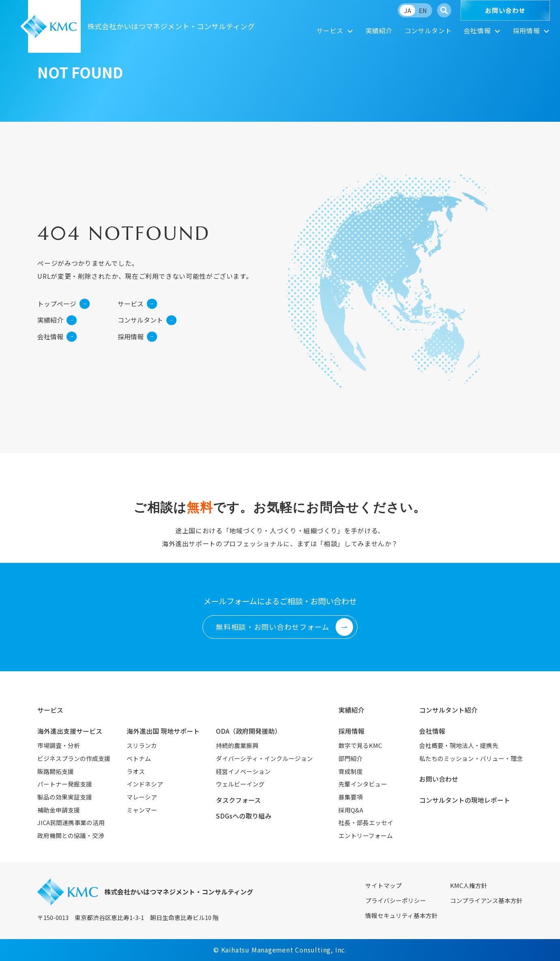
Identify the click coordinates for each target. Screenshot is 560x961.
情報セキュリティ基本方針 (402, 915)
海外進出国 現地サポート (163, 731)
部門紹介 (351, 758)
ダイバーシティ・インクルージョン (264, 758)
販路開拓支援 (56, 771)
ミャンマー (142, 810)
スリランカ (142, 745)
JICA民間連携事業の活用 (71, 822)
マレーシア (142, 797)
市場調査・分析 (59, 745)
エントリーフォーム (366, 835)
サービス (330, 31)
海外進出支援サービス (70, 731)
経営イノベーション (243, 771)
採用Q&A (351, 810)
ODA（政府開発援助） (249, 731)
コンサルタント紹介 (448, 710)
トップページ (64, 304)
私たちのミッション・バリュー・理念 (471, 758)
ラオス (136, 771)
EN (423, 10)
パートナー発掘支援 (65, 784)
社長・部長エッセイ (366, 822)
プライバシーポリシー (396, 900)
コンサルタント (428, 31)
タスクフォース (238, 800)
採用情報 (527, 31)
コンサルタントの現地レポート (465, 800)
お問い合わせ (505, 10)
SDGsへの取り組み (244, 816)
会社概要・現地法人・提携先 (459, 745)
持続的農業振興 (237, 745)
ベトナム (139, 758)
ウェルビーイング (240, 784)
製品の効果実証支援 (65, 797)
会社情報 (477, 31)
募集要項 (351, 797)
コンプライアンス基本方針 (486, 900)
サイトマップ (383, 885)
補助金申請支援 (59, 810)
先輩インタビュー (363, 784)
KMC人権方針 (469, 885)
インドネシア (145, 784)
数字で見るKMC (360, 745)
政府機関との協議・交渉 (71, 835)
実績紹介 (379, 31)
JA (408, 10)
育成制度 (351, 771)
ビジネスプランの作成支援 (74, 758)
